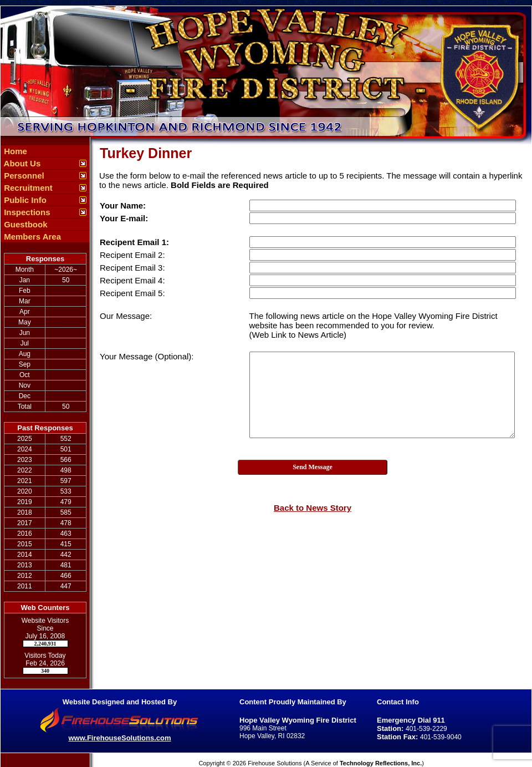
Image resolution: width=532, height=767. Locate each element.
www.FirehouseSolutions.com (119, 738)
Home (14, 151)
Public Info (24, 200)
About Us (21, 163)
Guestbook (25, 224)
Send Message (313, 467)
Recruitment (27, 188)
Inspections (26, 212)
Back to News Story (313, 508)
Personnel (23, 176)
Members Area (31, 237)
